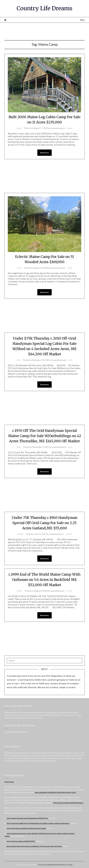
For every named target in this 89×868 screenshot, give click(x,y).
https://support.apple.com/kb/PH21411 (21, 841)
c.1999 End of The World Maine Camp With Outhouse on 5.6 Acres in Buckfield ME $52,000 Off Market (45, 580)
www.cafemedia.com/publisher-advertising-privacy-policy (55, 792)
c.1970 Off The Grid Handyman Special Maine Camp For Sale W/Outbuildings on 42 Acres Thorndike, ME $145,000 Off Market (45, 436)
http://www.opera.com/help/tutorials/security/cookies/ (26, 828)
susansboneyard (58, 128)
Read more (44, 153)
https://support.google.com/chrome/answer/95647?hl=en (27, 818)
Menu (82, 20)
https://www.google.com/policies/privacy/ (68, 803)
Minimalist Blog (53, 865)
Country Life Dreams (45, 8)
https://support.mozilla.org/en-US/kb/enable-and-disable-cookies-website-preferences (38, 823)
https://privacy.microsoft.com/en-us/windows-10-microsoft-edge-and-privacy (34, 846)
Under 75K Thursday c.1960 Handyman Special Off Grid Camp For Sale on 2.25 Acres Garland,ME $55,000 (45, 523)
